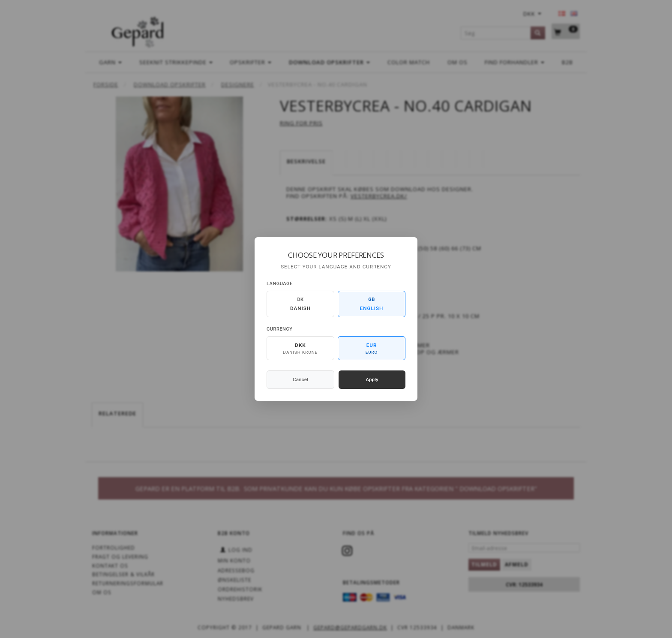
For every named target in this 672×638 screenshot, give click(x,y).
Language (280, 284)
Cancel (300, 379)
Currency (279, 329)
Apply (372, 379)
